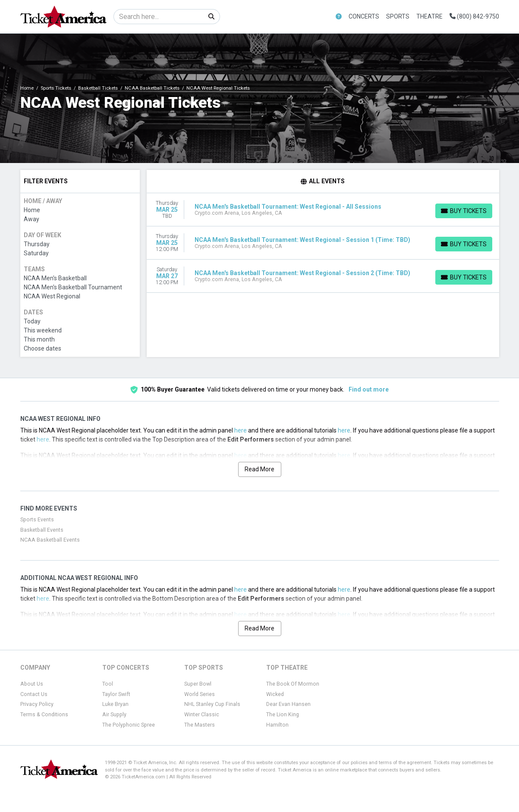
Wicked (275, 694)
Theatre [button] (429, 16)
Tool (108, 684)
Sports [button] (398, 16)
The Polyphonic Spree (129, 725)
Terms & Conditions (44, 715)
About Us (32, 684)
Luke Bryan (115, 704)
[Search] (159, 17)
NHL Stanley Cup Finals (212, 704)
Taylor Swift (116, 694)
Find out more (369, 389)
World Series (200, 694)
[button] (339, 17)
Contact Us (34, 694)
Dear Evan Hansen (288, 704)
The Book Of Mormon (293, 684)
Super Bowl (198, 684)
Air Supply (114, 715)
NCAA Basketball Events (50, 540)
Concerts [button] (364, 16)
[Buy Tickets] (464, 211)
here (241, 430)
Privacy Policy (37, 704)
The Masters (200, 725)
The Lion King (283, 715)
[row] (323, 210)
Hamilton (277, 725)
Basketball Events (42, 530)
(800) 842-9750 (474, 16)
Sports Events (37, 520)
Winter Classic (202, 715)
